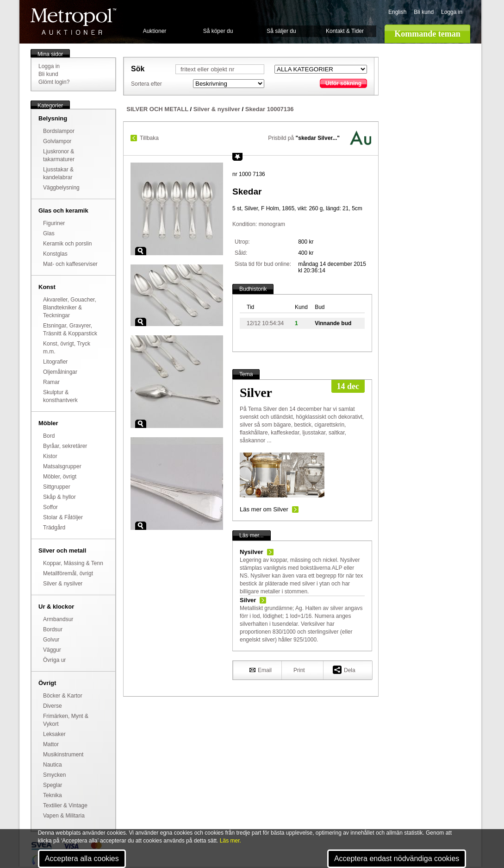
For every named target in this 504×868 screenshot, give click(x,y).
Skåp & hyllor (59, 497)
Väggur (52, 650)
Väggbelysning (61, 188)
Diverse (53, 706)
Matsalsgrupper (62, 466)
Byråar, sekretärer (65, 446)
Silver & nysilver (63, 584)
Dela (344, 670)
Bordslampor (59, 131)
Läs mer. (230, 841)
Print (299, 670)
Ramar (51, 382)
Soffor (50, 507)
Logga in (452, 12)
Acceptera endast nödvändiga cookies (397, 859)
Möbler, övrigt (60, 477)
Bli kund (424, 12)
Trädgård (54, 528)
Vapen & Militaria (64, 816)
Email (261, 670)
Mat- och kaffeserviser (70, 264)
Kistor (50, 456)
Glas (49, 233)
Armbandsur (58, 619)
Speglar (53, 785)
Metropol (73, 22)
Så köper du (218, 31)
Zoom (141, 251)
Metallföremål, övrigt (68, 573)
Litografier (55, 362)
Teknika (53, 795)
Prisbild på (304, 138)
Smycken (54, 775)
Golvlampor (57, 141)
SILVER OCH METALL (157, 109)
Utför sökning (343, 83)
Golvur (51, 640)
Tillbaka (149, 138)
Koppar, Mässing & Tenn (73, 563)
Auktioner (155, 31)
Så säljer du (281, 31)
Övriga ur (54, 660)
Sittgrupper (57, 487)
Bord (49, 436)
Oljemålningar (60, 372)
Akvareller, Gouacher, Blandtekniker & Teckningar (70, 308)
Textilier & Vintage (65, 805)
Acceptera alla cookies (82, 859)
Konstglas (55, 254)
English (397, 12)
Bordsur (53, 629)
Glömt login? (54, 82)
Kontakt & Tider (345, 31)
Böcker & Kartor (63, 696)
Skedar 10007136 (270, 109)
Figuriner (54, 223)
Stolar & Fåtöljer (63, 517)
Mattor (51, 744)
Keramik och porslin (67, 244)
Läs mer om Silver (264, 509)
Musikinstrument (63, 755)
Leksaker (54, 734)
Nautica (53, 765)
